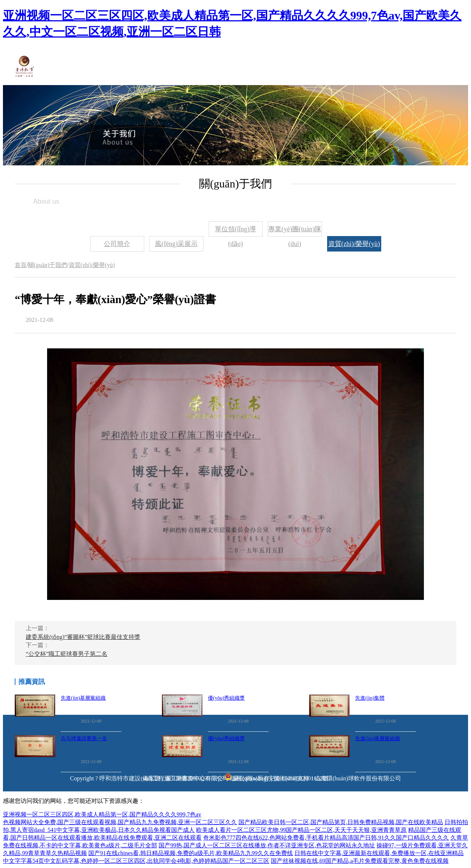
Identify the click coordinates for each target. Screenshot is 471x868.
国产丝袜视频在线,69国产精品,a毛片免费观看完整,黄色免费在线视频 (360, 861)
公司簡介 (117, 244)
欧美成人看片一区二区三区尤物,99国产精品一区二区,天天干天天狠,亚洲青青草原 (301, 830)
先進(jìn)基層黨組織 (83, 698)
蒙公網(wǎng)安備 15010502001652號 (281, 778)
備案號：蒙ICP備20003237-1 (179, 778)
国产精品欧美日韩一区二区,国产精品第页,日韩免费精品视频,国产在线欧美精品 (341, 822)
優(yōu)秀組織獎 (226, 698)
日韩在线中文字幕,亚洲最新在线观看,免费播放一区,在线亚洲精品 (379, 853)
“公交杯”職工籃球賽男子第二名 (67, 654)
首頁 (21, 265)
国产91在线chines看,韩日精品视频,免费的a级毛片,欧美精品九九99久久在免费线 (191, 853)
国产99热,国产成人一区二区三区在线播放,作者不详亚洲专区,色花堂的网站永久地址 (267, 845)
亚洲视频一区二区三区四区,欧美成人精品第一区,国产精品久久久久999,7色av (102, 814)
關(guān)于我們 (47, 265)
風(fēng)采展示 (176, 244)
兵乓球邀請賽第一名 (84, 739)
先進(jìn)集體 (370, 698)
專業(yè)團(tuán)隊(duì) (295, 231)
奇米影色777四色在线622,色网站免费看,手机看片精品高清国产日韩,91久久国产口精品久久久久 (326, 838)
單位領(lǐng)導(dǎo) (235, 231)
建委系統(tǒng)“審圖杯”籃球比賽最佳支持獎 (83, 637)
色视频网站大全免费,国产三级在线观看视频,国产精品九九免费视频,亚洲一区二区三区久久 (120, 822)
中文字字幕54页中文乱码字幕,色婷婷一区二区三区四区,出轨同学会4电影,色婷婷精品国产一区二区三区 (136, 861)
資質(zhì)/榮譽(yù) (354, 244)
